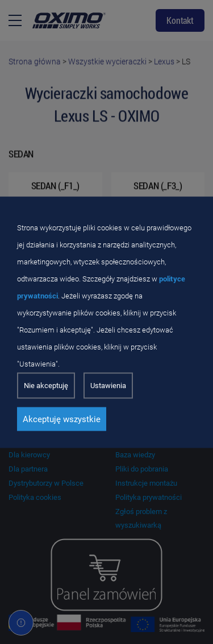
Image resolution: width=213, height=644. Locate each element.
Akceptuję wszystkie (62, 419)
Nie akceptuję (46, 385)
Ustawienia (108, 385)
